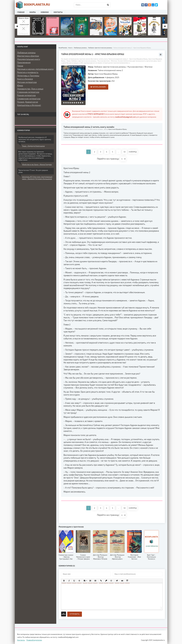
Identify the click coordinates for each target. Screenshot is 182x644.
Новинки (45, 12)
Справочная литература (29, 99)
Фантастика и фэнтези (28, 56)
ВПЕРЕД (133, 152)
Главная (21, 12)
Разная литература (26, 95)
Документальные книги (29, 59)
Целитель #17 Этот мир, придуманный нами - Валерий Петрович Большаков (37, 178)
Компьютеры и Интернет (29, 105)
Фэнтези (149, 67)
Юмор (20, 85)
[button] (64, 581)
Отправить (75, 614)
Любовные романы (26, 53)
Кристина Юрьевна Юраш (106, 74)
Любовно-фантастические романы (110, 67)
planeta (33, 5)
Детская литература (27, 82)
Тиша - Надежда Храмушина (33, 146)
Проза (20, 66)
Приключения (24, 62)
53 (125, 152)
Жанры (33, 12)
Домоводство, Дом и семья (30, 89)
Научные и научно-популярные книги (35, 69)
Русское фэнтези (135, 67)
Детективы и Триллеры (28, 76)
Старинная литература (28, 92)
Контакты (58, 12)
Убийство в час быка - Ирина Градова (37, 164)
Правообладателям (34, 640)
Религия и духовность (28, 72)
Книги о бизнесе (25, 79)
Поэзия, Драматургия (28, 102)
